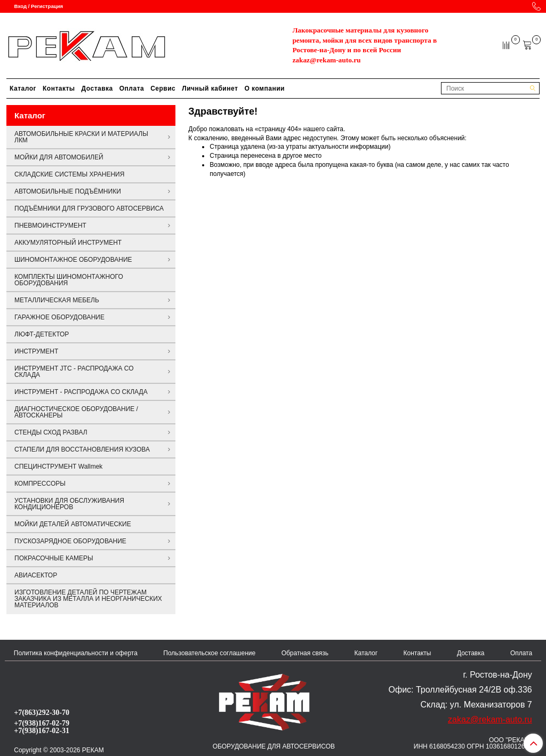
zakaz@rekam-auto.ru (326, 60)
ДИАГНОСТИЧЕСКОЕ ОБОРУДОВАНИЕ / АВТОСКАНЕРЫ (76, 412)
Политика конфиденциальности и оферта (76, 653)
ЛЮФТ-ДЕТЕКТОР (42, 334)
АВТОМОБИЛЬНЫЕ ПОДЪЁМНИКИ (68, 191)
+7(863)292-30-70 (42, 712)
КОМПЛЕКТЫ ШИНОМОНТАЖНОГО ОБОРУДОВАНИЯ (69, 280)
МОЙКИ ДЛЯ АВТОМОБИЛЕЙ (59, 157)
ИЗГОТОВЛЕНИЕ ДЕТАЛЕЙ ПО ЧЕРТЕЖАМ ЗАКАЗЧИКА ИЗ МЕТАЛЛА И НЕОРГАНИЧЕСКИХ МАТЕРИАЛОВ (88, 599)
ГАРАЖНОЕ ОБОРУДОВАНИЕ (59, 317)
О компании (264, 89)
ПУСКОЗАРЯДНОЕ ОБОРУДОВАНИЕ (70, 541)
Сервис (163, 89)
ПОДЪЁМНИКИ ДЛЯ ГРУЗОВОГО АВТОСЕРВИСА (89, 208)
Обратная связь (305, 653)
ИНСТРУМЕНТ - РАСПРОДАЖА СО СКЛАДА (81, 392)
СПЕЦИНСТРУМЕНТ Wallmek (58, 467)
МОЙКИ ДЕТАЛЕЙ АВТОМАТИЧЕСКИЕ (73, 524)
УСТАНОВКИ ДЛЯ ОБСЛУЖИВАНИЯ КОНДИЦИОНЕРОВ (69, 504)
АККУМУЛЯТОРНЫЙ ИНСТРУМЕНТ (68, 243)
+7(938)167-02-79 (42, 723)
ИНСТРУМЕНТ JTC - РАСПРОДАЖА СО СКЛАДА (74, 372)
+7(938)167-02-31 (42, 730)
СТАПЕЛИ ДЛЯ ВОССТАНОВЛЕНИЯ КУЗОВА (82, 449)
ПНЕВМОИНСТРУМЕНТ (50, 226)
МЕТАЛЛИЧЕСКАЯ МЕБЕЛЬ (57, 300)
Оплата (132, 89)
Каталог (23, 89)
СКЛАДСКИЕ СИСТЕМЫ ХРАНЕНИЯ (69, 174)
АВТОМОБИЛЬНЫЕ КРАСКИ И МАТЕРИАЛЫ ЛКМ (81, 137)
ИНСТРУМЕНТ (36, 351)
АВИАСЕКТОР (36, 575)
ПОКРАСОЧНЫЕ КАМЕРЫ (54, 558)
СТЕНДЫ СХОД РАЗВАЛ (51, 432)
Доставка (97, 89)
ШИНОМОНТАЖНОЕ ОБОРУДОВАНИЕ (73, 260)
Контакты (59, 89)
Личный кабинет (210, 89)
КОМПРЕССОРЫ (40, 484)
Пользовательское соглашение (209, 653)
